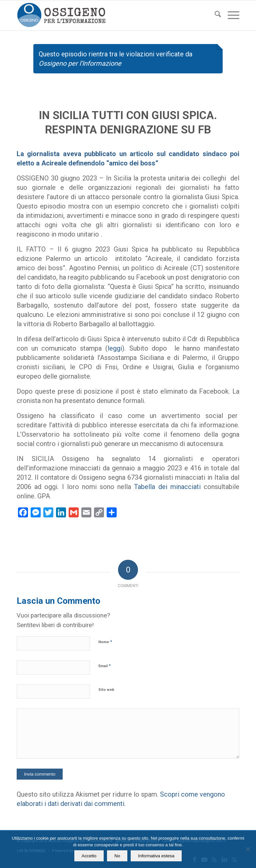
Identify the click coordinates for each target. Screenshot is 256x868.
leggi (115, 348)
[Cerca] (214, 15)
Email (104, 666)
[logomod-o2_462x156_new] (61, 15)
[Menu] (230, 15)
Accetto (89, 856)
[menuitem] (214, 15)
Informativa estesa (156, 856)
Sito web (106, 690)
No (117, 856)
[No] (248, 849)
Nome (105, 642)
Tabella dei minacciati (167, 487)
